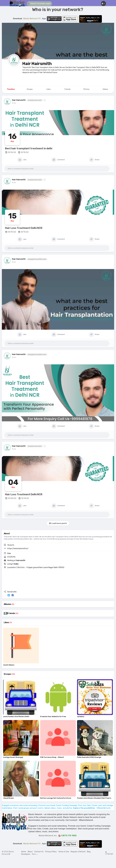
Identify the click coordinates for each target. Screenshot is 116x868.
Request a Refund (78, 852)
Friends (11, 613)
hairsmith (21, 560)
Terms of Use (64, 852)
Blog (89, 852)
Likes (6, 623)
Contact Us (39, 852)
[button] (39, 4)
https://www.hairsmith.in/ (18, 549)
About (30, 852)
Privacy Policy (51, 852)
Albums (7, 604)
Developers (26, 854)
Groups (7, 674)
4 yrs (14, 103)
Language (109, 853)
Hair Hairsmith (37, 64)
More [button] (35, 854)
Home (24, 852)
